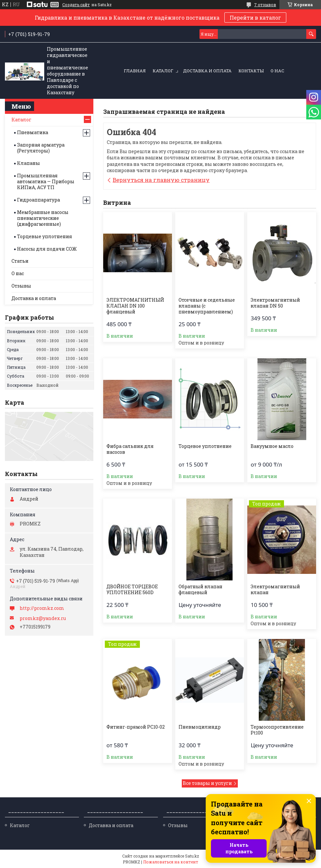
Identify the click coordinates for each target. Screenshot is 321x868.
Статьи (20, 261)
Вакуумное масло (272, 446)
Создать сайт (76, 5)
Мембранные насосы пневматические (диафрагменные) (43, 218)
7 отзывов (265, 5)
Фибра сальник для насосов (130, 449)
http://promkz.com (42, 608)
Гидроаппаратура (38, 200)
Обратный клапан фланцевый (200, 590)
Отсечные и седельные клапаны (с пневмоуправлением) (207, 306)
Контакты (251, 71)
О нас (277, 71)
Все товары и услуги (207, 783)
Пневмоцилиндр (200, 727)
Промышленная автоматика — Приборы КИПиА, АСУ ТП (46, 181)
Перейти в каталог (255, 18)
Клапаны (28, 163)
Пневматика (33, 132)
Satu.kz (192, 856)
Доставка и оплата (207, 71)
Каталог (163, 71)
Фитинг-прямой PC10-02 (136, 727)
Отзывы (21, 286)
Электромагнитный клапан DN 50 (275, 303)
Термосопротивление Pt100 (277, 730)
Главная (135, 71)
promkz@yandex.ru (43, 618)
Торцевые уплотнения (45, 236)
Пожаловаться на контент (171, 862)
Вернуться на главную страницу (161, 180)
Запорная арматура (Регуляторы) (41, 148)
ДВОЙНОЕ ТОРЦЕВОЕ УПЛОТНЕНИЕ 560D (132, 590)
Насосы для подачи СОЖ (47, 249)
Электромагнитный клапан (275, 590)
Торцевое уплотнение (205, 446)
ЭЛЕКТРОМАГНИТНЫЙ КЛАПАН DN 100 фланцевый (135, 306)
